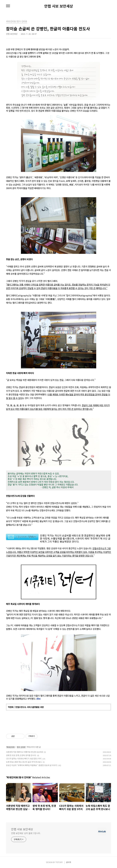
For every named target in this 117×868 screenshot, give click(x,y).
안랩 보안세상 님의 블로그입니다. (26, 833)
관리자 (69, 862)
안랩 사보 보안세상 (59, 6)
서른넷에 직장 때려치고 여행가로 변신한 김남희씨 (25, 752)
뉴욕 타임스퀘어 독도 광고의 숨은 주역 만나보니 (24, 762)
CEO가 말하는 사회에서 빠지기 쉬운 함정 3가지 (24, 759)
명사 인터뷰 (21, 747)
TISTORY (59, 862)
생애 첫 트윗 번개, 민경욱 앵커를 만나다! (21, 755)
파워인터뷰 (11, 747)
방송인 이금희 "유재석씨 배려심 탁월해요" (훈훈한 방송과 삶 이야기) (32, 765)
